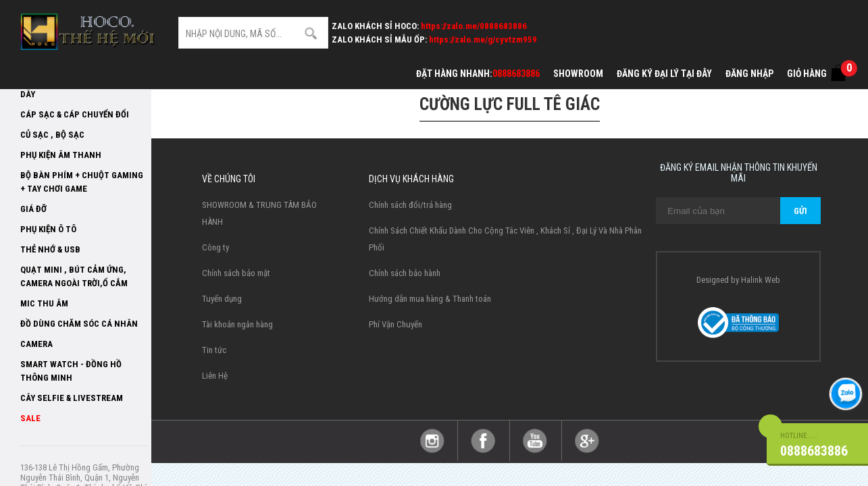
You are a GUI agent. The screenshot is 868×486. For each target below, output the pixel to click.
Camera (36, 344)
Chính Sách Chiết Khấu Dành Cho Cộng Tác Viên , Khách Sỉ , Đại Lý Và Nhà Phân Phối (505, 239)
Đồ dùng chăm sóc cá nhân (79, 324)
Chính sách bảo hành (405, 273)
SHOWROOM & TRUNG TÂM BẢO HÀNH (259, 213)
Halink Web (761, 280)
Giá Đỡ (33, 209)
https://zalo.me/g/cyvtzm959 (483, 39)
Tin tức (214, 350)
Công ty (215, 247)
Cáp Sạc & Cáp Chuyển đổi (75, 114)
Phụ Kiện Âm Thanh (61, 155)
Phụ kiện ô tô (48, 229)
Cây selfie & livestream (72, 398)
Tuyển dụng (222, 299)
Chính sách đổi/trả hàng (410, 205)
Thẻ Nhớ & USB (50, 249)
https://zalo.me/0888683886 (474, 26)
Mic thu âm (44, 303)
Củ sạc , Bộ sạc (52, 135)
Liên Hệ (215, 376)
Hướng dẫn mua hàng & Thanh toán (430, 299)
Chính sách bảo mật (236, 273)
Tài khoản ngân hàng (237, 324)
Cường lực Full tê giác (510, 104)
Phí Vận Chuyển (395, 324)
